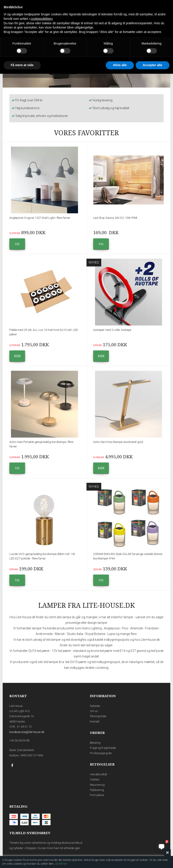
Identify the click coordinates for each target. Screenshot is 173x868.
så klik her (61, 864)
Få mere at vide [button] (22, 65)
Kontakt (95, 722)
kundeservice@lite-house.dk (27, 732)
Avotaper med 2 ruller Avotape (112, 330)
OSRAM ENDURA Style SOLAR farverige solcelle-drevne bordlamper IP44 (128, 556)
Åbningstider (98, 716)
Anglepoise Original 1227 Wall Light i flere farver (40, 218)
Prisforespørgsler (101, 753)
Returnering (97, 785)
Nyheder (95, 706)
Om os (94, 711)
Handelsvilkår (99, 774)
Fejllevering (97, 790)
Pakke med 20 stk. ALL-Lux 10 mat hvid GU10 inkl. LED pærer (44, 332)
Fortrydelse (97, 795)
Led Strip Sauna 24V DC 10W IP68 (115, 218)
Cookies (95, 779)
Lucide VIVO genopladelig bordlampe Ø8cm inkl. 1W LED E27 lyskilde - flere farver (42, 556)
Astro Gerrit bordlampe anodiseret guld (118, 442)
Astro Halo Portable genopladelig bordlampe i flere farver (41, 444)
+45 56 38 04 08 (19, 740)
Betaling (95, 743)
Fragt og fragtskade (103, 748)
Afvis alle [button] (120, 65)
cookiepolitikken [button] (42, 19)
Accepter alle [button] (153, 65)
